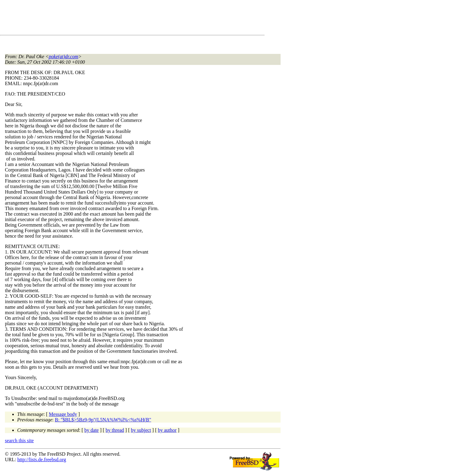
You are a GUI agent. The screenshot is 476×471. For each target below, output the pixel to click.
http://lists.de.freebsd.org (42, 460)
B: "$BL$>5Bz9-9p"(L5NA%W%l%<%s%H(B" (103, 420)
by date (92, 430)
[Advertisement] (116, 19)
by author (167, 430)
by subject (141, 430)
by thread (115, 430)
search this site (19, 441)
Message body (63, 414)
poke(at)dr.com (63, 57)
